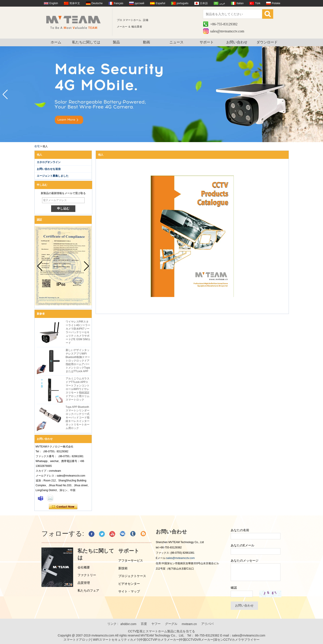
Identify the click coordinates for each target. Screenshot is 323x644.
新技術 (123, 568)
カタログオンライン (49, 162)
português (183, 3)
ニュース (176, 42)
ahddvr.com (128, 624)
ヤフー (156, 624)
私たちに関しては (86, 42)
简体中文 (75, 3)
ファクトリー (87, 575)
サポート (207, 42)
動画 (147, 42)
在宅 (37, 146)
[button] (318, 95)
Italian (240, 3)
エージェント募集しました (53, 176)
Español (160, 3)
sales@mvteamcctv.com (227, 31)
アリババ (207, 624)
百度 (144, 624)
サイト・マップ (129, 591)
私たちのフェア (88, 590)
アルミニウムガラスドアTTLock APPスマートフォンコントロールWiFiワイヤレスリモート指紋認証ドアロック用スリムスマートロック (78, 389)
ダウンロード (267, 42)
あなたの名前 (240, 530)
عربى (222, 3)
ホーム (56, 42)
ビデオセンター (129, 584)
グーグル (171, 624)
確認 (234, 588)
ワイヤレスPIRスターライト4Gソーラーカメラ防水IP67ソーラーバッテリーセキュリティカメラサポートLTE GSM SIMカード (78, 332)
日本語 (204, 3)
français (119, 3)
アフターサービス (131, 560)
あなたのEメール (242, 545)
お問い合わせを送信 (49, 169)
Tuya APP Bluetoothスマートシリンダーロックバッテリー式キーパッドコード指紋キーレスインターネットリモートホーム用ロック (78, 418)
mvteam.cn (189, 624)
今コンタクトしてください (63, 507)
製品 (116, 42)
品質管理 (84, 583)
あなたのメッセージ (245, 560)
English (54, 3)
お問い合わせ (237, 42)
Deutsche (97, 3)
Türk (258, 3)
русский (139, 3)
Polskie (276, 3)
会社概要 (84, 567)
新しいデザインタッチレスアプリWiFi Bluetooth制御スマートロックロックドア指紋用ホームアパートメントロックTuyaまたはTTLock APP (78, 361)
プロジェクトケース (132, 576)
